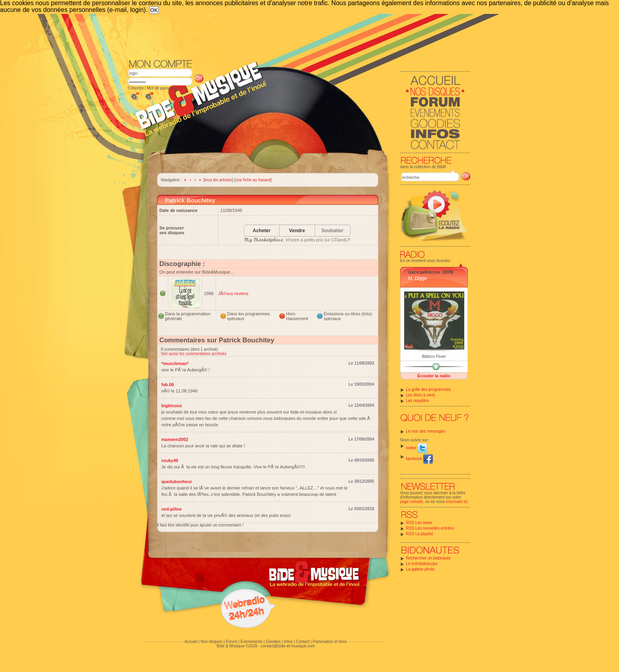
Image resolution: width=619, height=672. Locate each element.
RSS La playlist (420, 534)
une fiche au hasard (253, 180)
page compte (412, 502)
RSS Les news (419, 523)
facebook (419, 459)
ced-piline (172, 509)
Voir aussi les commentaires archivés (194, 354)
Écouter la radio (434, 376)
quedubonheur (177, 482)
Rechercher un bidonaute (428, 558)
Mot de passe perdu (164, 88)
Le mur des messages (426, 431)
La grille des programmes (429, 389)
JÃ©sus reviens (233, 293)
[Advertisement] (299, 36)
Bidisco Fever (434, 356)
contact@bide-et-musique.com (288, 646)
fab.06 (168, 385)
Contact (302, 642)
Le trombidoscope (422, 564)
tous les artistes (218, 180)
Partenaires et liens (330, 642)
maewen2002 (175, 439)
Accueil (191, 642)
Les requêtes (418, 401)
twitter (417, 448)
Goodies (273, 642)
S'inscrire (136, 88)
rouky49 (170, 460)
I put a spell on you (424, 272)
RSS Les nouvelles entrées (430, 528)
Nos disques (211, 642)
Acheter (262, 231)
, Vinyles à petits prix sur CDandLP (297, 240)
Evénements (251, 642)
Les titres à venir (421, 395)
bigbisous (172, 406)
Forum (231, 642)
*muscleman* (175, 363)
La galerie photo (420, 569)
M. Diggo (418, 278)
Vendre (297, 231)
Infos (288, 642)
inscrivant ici (457, 502)
